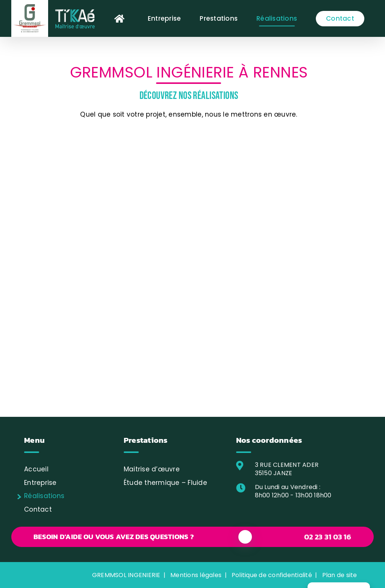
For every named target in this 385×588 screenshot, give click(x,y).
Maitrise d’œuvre (152, 469)
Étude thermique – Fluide (165, 483)
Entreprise (40, 483)
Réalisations (44, 496)
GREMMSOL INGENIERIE (126, 575)
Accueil (36, 469)
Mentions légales (196, 575)
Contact (38, 509)
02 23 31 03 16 (328, 537)
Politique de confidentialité (272, 575)
